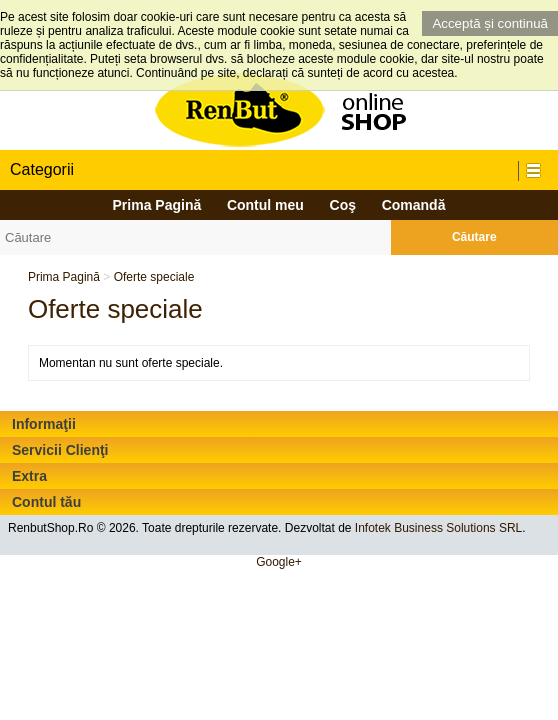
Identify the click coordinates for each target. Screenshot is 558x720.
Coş (343, 205)
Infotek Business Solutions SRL (438, 528)
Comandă (414, 205)
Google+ (279, 562)
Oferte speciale (154, 277)
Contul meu (265, 205)
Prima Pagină (157, 205)
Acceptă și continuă (490, 23)
